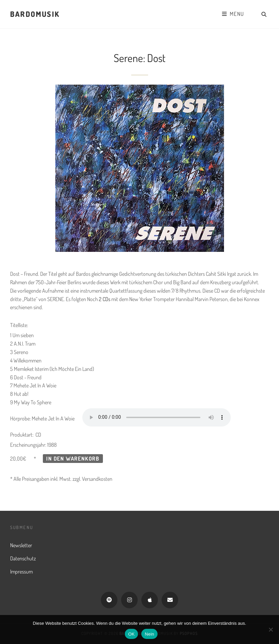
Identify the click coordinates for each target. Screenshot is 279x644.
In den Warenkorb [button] (73, 459)
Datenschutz (23, 558)
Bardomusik (35, 14)
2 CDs (105, 299)
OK (131, 634)
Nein (149, 634)
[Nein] (271, 630)
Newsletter (21, 545)
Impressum (21, 572)
